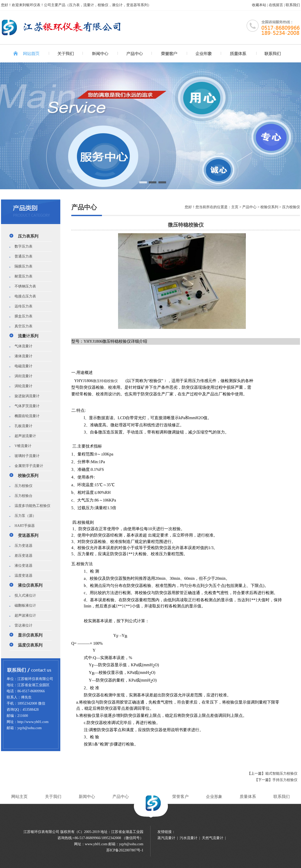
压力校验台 (22, 496)
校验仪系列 (28, 476)
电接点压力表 (24, 296)
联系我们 (293, 5)
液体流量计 (22, 356)
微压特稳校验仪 (105, 381)
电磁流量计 (22, 366)
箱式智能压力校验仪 (281, 774)
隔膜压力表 (22, 266)
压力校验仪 (22, 486)
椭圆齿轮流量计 (25, 416)
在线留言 (276, 5)
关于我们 (53, 797)
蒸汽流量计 (166, 838)
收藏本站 (259, 5)
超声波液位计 (24, 615)
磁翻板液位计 (24, 605)
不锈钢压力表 (24, 286)
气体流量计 (22, 346)
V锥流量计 (21, 446)
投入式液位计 (24, 596)
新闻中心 (87, 797)
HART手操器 (23, 526)
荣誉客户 (180, 797)
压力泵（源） (24, 516)
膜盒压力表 (22, 316)
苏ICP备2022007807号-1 (125, 850)
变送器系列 (28, 535)
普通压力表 (22, 256)
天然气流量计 (213, 838)
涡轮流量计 (22, 386)
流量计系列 (28, 336)
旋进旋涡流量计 (25, 396)
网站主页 (19, 797)
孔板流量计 (22, 426)
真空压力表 (22, 326)
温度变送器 (22, 576)
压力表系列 (28, 236)
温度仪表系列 (30, 645)
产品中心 (121, 797)
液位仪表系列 (30, 585)
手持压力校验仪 (285, 780)
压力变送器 (22, 546)
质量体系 (248, 797)
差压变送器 (22, 556)
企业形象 (214, 797)
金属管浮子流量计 (27, 466)
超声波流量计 (24, 436)
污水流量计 (189, 838)
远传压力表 (22, 306)
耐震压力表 (22, 276)
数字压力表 (22, 246)
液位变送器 (22, 566)
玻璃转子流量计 (25, 456)
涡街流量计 (22, 376)
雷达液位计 (22, 625)
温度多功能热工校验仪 (31, 506)
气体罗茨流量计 (25, 406)
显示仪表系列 (30, 635)
